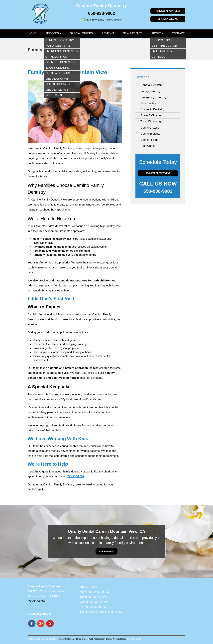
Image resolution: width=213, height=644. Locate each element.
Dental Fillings (149, 140)
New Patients (133, 33)
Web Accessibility (97, 639)
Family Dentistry (151, 91)
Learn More (107, 551)
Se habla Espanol (168, 19)
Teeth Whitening (151, 121)
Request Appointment (168, 11)
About (156, 33)
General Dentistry (151, 85)
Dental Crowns (150, 128)
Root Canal (148, 146)
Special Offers (81, 33)
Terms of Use (82, 639)
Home (32, 33)
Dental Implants (150, 134)
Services (52, 33)
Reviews (108, 33)
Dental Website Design (116, 639)
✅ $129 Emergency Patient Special (102, 20)
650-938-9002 (102, 13)
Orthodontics (148, 103)
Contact (178, 33)
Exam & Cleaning (151, 115)
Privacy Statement (66, 639)
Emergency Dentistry (154, 97)
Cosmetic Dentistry (152, 109)
